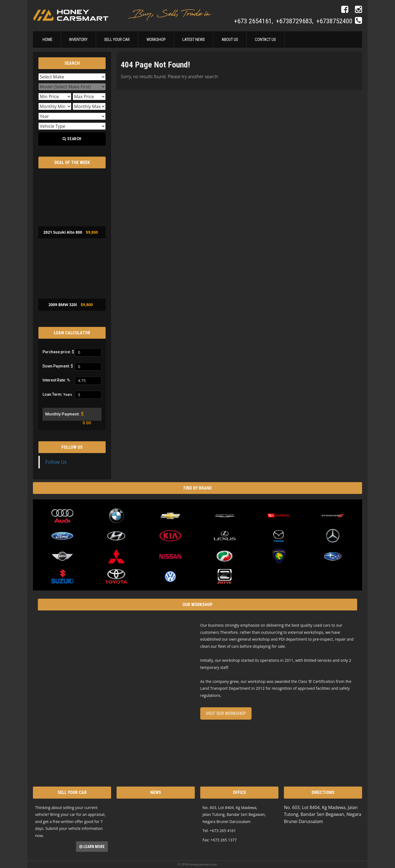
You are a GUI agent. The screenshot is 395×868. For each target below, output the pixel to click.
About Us (230, 39)
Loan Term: (57, 394)
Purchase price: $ (58, 352)
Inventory (78, 39)
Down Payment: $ (58, 366)
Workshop (156, 39)
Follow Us (72, 447)
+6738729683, (295, 21)
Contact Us (265, 39)
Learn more (92, 847)
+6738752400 (334, 21)
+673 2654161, (254, 21)
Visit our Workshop (226, 713)
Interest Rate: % (56, 380)
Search (72, 139)
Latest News (194, 39)
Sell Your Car (117, 39)
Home (47, 39)
